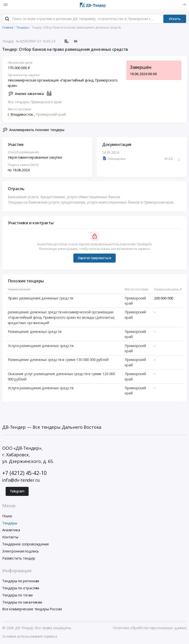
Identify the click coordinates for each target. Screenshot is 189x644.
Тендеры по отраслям (21, 588)
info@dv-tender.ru (21, 480)
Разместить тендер (19, 558)
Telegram (17, 491)
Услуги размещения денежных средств (41, 346)
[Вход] (184, 5)
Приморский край (51, 115)
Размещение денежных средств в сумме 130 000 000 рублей (58, 360)
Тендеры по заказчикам (22, 602)
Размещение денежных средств (35, 332)
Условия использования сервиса (30, 637)
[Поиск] (7, 19)
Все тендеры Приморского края (35, 102)
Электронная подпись (21, 551)
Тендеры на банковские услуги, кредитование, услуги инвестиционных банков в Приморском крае (91, 202)
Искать (175, 19)
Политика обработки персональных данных (150, 628)
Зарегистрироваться (94, 258)
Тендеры (10, 523)
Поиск (7, 516)
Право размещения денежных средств (40, 298)
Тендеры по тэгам (17, 595)
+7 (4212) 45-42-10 (24, 473)
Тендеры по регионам (21, 581)
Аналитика (11, 530)
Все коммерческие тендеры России (32, 609)
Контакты (10, 537)
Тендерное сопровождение (26, 544)
